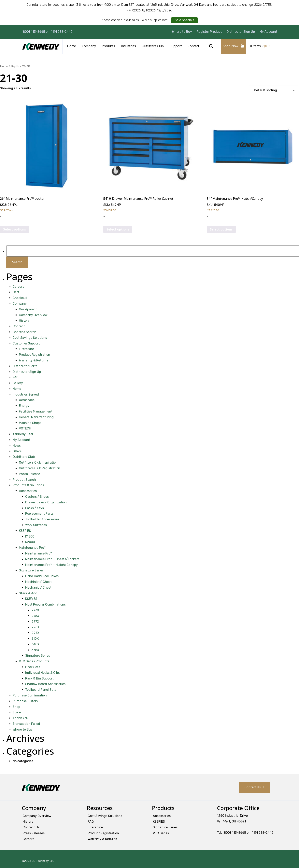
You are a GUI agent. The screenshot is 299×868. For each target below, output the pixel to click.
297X (35, 633)
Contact (193, 46)
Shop (16, 707)
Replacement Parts (39, 514)
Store (17, 712)
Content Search (24, 332)
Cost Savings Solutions (30, 338)
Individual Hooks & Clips (43, 673)
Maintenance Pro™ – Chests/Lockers (52, 559)
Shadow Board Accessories (45, 684)
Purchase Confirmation (30, 695)
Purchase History (25, 701)
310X (35, 639)
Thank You (20, 718)
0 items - (261, 46)
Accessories (28, 491)
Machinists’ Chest (38, 582)
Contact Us (253, 787)
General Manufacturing (36, 417)
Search (211, 46)
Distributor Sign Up (241, 32)
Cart (16, 292)
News (17, 446)
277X (35, 622)
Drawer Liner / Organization (46, 502)
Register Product (209, 32)
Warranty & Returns (34, 360)
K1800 (30, 536)
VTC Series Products (34, 661)
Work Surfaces (36, 525)
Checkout (20, 298)
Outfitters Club (153, 46)
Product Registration (35, 355)
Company (89, 46)
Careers (18, 287)
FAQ (16, 377)
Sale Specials (184, 20)
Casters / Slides (37, 497)
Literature (26, 349)
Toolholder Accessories (42, 519)
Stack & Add (28, 593)
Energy (24, 406)
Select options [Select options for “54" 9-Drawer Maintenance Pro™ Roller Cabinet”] (118, 229)
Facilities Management (36, 411)
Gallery (18, 383)
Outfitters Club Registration (40, 468)
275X (35, 616)
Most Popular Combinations (45, 604)
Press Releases (34, 833)
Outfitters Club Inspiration (38, 462)
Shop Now (231, 46)
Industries (128, 46)
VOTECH (25, 428)
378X (35, 650)
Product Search (24, 480)
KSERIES (25, 531)
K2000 (30, 542)
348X (35, 644)
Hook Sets (33, 667)
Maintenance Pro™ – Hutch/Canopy (51, 565)
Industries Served (26, 394)
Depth (15, 66)
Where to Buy (182, 32)
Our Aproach (28, 309)
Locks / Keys (35, 508)
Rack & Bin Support (39, 678)
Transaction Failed (26, 724)
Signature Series (31, 570)
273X (35, 610)
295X (35, 627)
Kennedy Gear (23, 434)
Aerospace (27, 400)
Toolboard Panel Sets (41, 690)
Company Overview (33, 315)
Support (176, 46)
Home (71, 46)
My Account (268, 32)
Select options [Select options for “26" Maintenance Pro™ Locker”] (14, 229)
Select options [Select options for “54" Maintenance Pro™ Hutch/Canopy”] (221, 229)
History (24, 321)
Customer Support (26, 343)
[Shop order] (274, 90)
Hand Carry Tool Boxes (42, 576)
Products (108, 46)
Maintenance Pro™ (32, 548)
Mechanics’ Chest (38, 588)
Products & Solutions (28, 485)
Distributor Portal (25, 366)
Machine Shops (30, 423)
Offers (17, 451)
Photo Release (29, 474)
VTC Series (161, 833)
